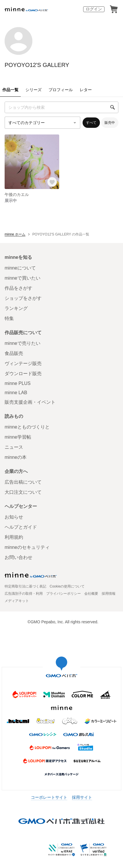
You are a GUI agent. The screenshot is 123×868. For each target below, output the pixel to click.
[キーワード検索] (61, 107)
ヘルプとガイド (21, 527)
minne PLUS (18, 383)
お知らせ (14, 517)
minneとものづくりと (27, 427)
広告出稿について (23, 482)
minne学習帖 (18, 437)
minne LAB (16, 393)
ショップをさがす (23, 298)
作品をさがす (18, 288)
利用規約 (14, 537)
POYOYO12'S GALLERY (37, 65)
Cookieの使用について (67, 586)
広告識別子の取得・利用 (24, 594)
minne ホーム (15, 234)
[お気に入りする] (52, 182)
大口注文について (23, 492)
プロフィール (61, 90)
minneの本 (16, 457)
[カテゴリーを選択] (42, 123)
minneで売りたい (23, 343)
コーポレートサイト (49, 797)
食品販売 (14, 353)
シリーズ (33, 90)
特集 (9, 318)
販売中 (110, 123)
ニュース (14, 447)
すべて (91, 123)
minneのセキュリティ (27, 547)
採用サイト (82, 797)
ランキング (16, 308)
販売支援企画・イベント (30, 402)
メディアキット (17, 601)
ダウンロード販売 (23, 374)
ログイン (94, 9)
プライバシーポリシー (64, 594)
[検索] (113, 107)
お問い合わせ (18, 557)
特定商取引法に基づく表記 (25, 586)
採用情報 (109, 594)
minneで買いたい (23, 278)
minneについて (20, 268)
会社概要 (91, 594)
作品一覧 (10, 90)
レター (86, 90)
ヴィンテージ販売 (23, 363)
